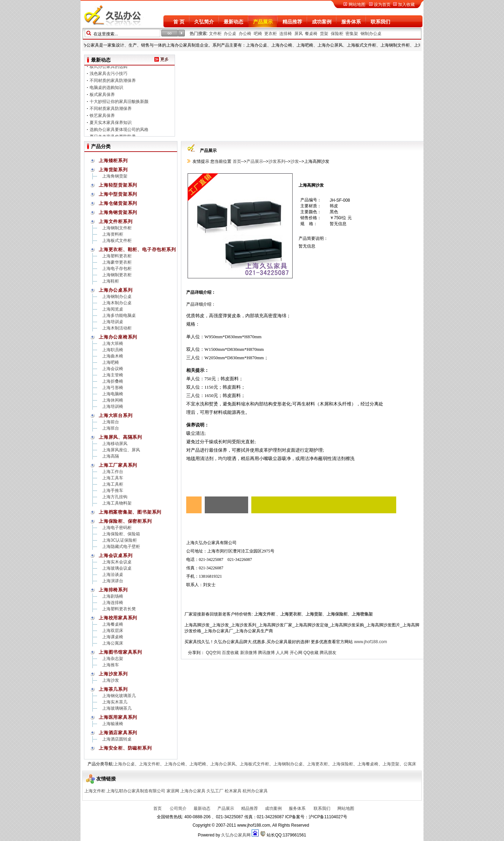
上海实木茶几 (115, 702)
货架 (324, 34)
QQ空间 (213, 653)
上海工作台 (113, 472)
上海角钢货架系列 (118, 212)
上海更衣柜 (317, 764)
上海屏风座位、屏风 (121, 450)
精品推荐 (292, 22)
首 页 (179, 22)
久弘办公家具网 (236, 835)
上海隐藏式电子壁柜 (121, 547)
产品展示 (263, 22)
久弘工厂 (215, 791)
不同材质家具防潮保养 (111, 111)
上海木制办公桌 (117, 303)
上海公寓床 (113, 643)
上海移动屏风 (115, 444)
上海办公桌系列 (115, 290)
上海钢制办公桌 (117, 297)
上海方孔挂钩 (115, 497)
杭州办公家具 (255, 791)
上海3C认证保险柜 (120, 540)
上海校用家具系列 (118, 618)
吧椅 (258, 34)
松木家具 (233, 791)
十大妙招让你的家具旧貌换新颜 (119, 104)
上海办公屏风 (223, 764)
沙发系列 (277, 161)
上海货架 (391, 764)
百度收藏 (230, 653)
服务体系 (351, 22)
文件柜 (215, 34)
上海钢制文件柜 (117, 228)
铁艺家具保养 (102, 118)
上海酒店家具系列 (118, 733)
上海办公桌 (124, 764)
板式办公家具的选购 (108, 69)
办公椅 (245, 34)
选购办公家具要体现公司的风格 (119, 132)
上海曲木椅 (113, 356)
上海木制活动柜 (117, 328)
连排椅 (286, 34)
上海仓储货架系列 (118, 203)
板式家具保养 (102, 97)
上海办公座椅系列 (118, 337)
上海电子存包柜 (117, 269)
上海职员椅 (113, 350)
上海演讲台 (113, 581)
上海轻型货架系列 (118, 185)
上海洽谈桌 (113, 575)
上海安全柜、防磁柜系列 (125, 748)
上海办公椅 (175, 764)
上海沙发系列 (113, 674)
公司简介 (178, 808)
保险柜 (337, 34)
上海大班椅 (113, 343)
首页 (236, 161)
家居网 (173, 791)
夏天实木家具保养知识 (111, 125)
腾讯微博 (266, 653)
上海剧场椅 (113, 596)
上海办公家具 (193, 791)
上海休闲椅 (113, 400)
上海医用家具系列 (118, 717)
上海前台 (111, 422)
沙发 (295, 161)
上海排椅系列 (113, 590)
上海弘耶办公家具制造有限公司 (136, 791)
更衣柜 (271, 34)
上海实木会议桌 (117, 562)
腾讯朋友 (328, 653)
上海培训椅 (113, 406)
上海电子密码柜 (117, 528)
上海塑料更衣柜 (117, 256)
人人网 (282, 653)
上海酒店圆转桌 (117, 739)
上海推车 (111, 665)
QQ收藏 (311, 653)
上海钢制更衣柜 (117, 275)
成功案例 (322, 22)
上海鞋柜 (111, 281)
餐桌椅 (311, 34)
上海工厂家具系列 (118, 465)
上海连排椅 (113, 603)
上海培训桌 (113, 322)
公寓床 (410, 764)
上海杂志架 (113, 659)
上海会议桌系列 (115, 555)
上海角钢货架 (115, 176)
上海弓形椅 (113, 388)
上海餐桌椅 (113, 624)
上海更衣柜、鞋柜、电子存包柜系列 (137, 249)
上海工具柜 (113, 484)
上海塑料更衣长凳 (119, 609)
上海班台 (111, 428)
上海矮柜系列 (113, 161)
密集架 (352, 34)
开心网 (296, 653)
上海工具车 (113, 478)
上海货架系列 (113, 170)
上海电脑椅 (113, 394)
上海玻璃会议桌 (117, 568)
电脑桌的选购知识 (106, 90)
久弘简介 (204, 22)
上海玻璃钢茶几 (117, 708)
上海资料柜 (113, 234)
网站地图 (357, 5)
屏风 (299, 34)
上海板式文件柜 (117, 241)
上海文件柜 (149, 764)
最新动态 (233, 22)
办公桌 (230, 34)
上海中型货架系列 (118, 194)
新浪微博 (248, 653)
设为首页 (382, 5)
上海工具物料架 (117, 503)
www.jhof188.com (371, 642)
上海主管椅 (113, 375)
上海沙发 (111, 680)
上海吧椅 (111, 362)
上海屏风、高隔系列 (120, 437)
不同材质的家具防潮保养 (113, 83)
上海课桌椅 (113, 637)
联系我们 (380, 22)
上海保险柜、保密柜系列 (125, 521)
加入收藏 (406, 5)
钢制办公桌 (371, 34)
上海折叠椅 (113, 381)
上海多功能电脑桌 (119, 315)
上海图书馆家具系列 (120, 652)
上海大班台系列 (115, 415)
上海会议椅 (113, 369)
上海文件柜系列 (115, 221)
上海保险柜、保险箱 (121, 534)
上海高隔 (111, 456)
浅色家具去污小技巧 (108, 76)
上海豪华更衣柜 (117, 262)
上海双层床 (113, 631)
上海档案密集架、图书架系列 (130, 512)
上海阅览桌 (113, 309)
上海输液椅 (113, 724)
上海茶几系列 (113, 689)
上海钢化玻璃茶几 (119, 696)
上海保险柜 (343, 764)
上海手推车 (113, 491)
